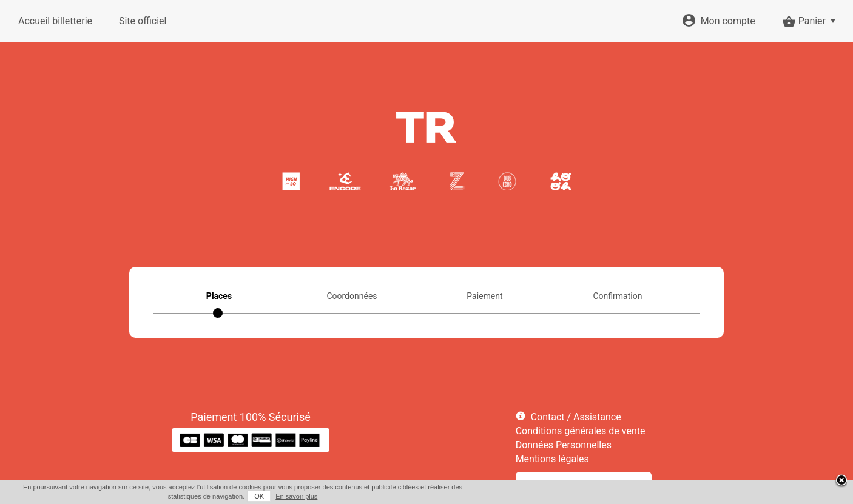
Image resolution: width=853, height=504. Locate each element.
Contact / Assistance (576, 417)
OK (259, 496)
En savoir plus (296, 496)
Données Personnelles (564, 445)
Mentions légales (552, 459)
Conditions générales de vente (581, 431)
